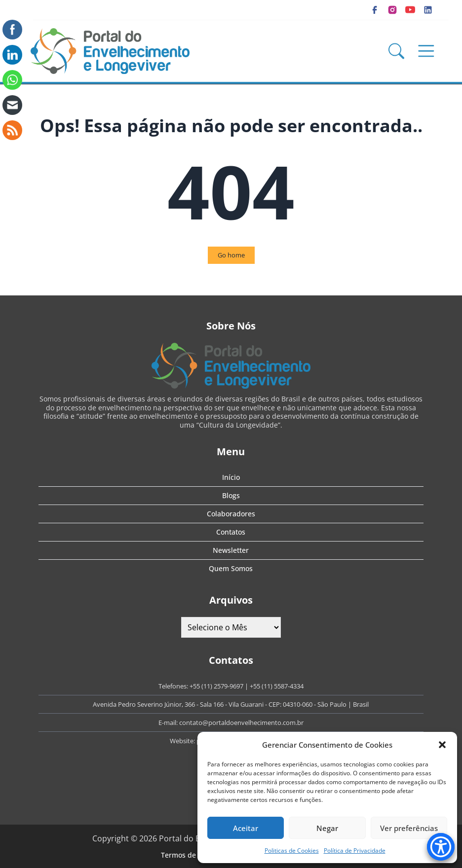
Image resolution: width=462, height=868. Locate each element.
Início (231, 477)
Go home (231, 255)
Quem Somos (231, 568)
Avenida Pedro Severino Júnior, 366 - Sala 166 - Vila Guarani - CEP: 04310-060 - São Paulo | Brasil (231, 704)
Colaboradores (231, 514)
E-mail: (169, 723)
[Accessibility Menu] (441, 847)
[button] (442, 745)
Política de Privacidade (355, 850)
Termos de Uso (186, 855)
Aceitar (246, 828)
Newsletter (231, 550)
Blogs (231, 495)
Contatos (231, 532)
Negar (327, 828)
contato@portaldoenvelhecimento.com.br (241, 723)
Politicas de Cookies (292, 850)
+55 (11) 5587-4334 (277, 686)
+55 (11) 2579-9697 (216, 686)
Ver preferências (409, 828)
